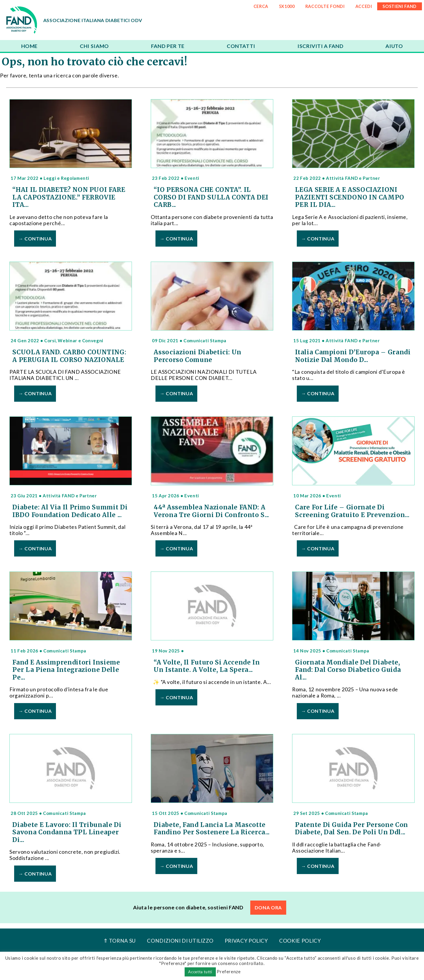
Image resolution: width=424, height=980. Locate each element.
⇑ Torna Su (120, 941)
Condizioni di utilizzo (180, 941)
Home (30, 46)
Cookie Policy (300, 941)
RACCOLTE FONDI (325, 6)
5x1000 (287, 6)
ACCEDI (364, 6)
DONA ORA (268, 907)
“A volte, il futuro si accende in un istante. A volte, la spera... (207, 666)
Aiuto (394, 46)
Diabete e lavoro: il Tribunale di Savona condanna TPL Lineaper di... (67, 832)
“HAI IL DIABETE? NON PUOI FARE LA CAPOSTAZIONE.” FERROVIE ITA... (69, 197)
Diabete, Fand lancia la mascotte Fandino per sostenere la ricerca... (212, 829)
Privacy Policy (246, 941)
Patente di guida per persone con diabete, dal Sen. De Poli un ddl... (351, 829)
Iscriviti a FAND (320, 46)
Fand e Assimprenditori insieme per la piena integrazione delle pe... (66, 670)
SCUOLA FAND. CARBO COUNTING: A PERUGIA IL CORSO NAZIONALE (69, 356)
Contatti (241, 46)
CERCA (261, 6)
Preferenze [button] (229, 971)
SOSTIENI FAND (399, 6)
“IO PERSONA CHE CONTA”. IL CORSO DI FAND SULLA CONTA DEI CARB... (211, 197)
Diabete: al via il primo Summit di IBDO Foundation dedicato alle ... (70, 511)
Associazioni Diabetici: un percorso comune (198, 356)
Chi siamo (94, 46)
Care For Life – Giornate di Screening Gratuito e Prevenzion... (352, 511)
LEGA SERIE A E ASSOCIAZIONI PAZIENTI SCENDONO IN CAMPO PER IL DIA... (350, 197)
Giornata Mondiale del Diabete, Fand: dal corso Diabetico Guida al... (348, 670)
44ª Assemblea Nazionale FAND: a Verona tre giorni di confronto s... (211, 511)
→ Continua (35, 239)
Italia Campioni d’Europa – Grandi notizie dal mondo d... (353, 356)
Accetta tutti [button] (200, 972)
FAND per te (168, 46)
